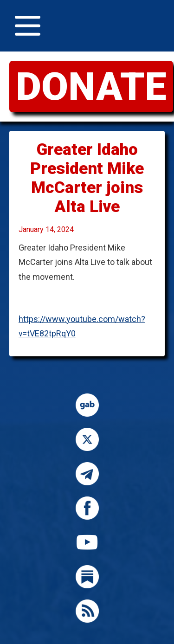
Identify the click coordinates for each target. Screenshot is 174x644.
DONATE (91, 87)
